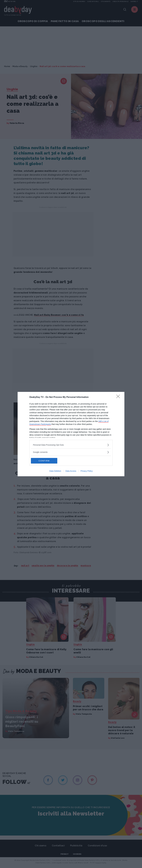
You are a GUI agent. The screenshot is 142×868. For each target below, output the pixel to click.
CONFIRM (44, 461)
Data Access (71, 471)
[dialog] (71, 434)
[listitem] (71, 445)
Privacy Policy (87, 471)
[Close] (119, 397)
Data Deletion (55, 471)
